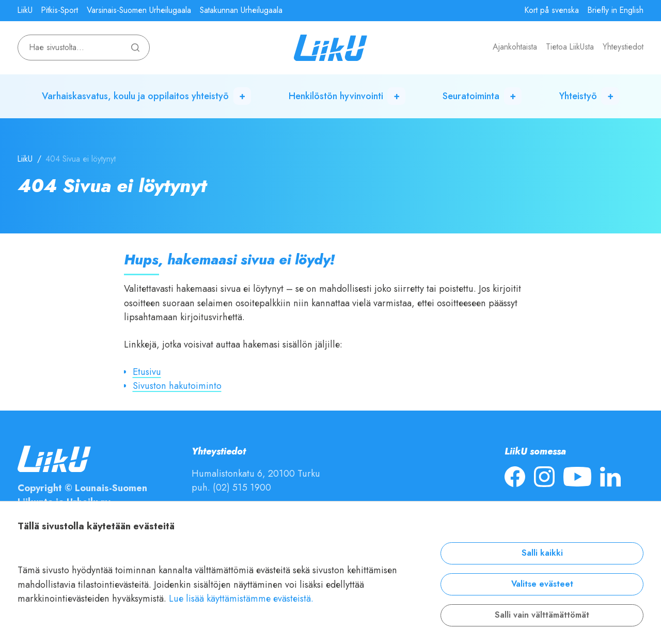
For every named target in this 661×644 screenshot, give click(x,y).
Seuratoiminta (471, 96)
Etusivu (147, 372)
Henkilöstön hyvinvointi (336, 96)
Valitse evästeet (542, 584)
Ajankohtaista (515, 47)
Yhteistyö (578, 96)
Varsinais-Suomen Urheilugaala (139, 10)
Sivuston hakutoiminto (177, 386)
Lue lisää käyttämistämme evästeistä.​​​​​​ (241, 598)
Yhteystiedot (623, 47)
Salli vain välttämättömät (542, 615)
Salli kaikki (542, 553)
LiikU (25, 10)
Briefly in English (616, 10)
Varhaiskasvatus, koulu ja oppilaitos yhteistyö (135, 96)
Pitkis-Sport (60, 10)
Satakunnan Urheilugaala (241, 10)
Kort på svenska (552, 10)
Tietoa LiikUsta (570, 47)
